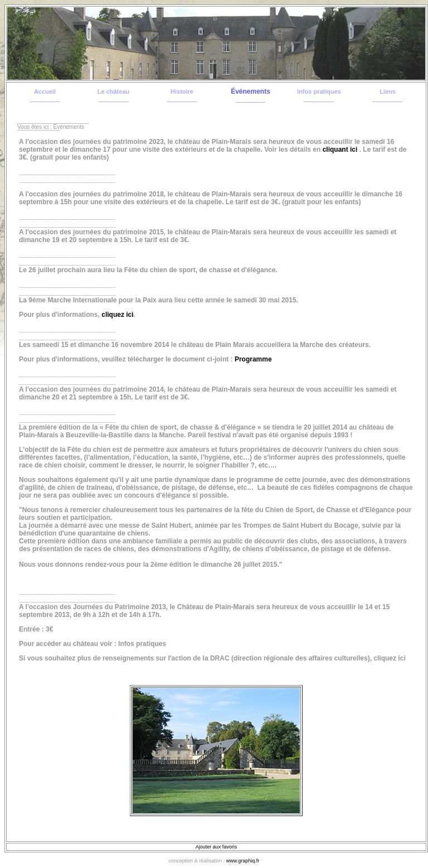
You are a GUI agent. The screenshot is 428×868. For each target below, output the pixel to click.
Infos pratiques (319, 91)
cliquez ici (117, 315)
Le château (113, 91)
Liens (388, 91)
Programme (253, 359)
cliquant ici (340, 150)
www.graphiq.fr (243, 861)
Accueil (45, 91)
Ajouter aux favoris (217, 847)
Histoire (182, 91)
